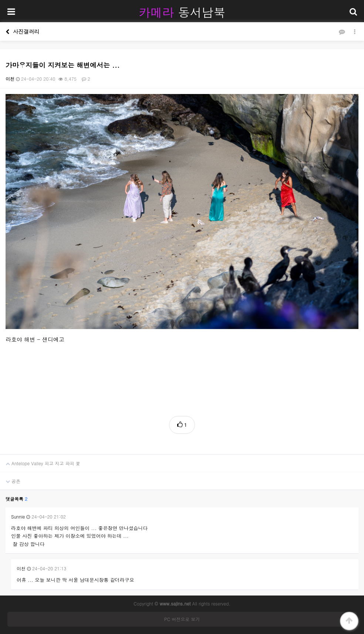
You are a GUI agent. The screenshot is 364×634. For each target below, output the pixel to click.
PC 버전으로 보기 (182, 619)
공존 (10, 478)
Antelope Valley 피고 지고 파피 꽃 (40, 460)
